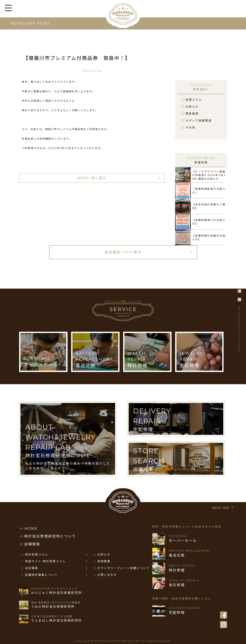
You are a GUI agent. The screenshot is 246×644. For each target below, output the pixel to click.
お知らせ (192, 106)
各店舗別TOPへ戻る (123, 252)
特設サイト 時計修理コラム (45, 561)
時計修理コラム (36, 555)
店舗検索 (32, 544)
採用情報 (104, 561)
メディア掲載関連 (199, 120)
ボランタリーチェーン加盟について (124, 568)
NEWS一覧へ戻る (92, 178)
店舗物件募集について (41, 575)
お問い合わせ (107, 575)
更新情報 (192, 113)
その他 (190, 127)
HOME (31, 528)
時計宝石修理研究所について (50, 536)
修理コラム (194, 100)
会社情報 (32, 568)
